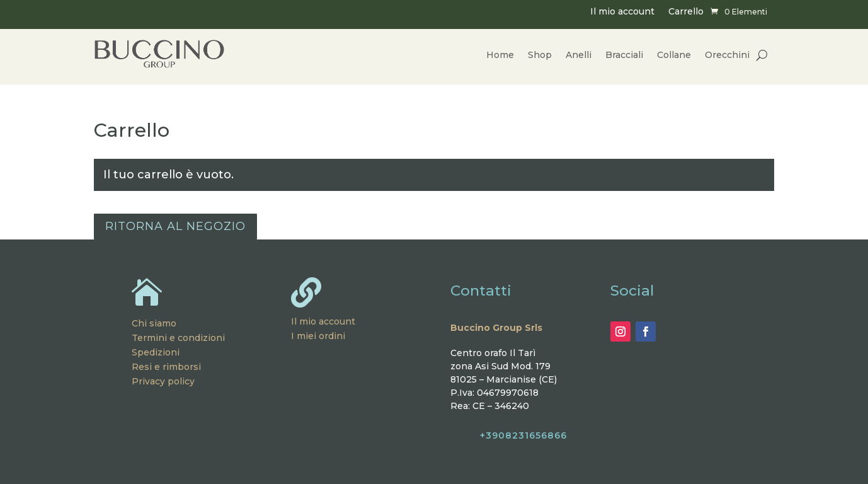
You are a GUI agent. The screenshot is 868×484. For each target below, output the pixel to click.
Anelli (579, 55)
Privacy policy (163, 381)
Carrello (686, 12)
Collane (674, 55)
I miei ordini (318, 336)
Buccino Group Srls (496, 328)
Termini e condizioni (178, 338)
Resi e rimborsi (166, 367)
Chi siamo (154, 323)
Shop (540, 55)
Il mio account (622, 12)
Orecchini (727, 55)
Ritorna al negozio (175, 226)
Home (500, 55)
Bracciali (624, 55)
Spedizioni (156, 352)
